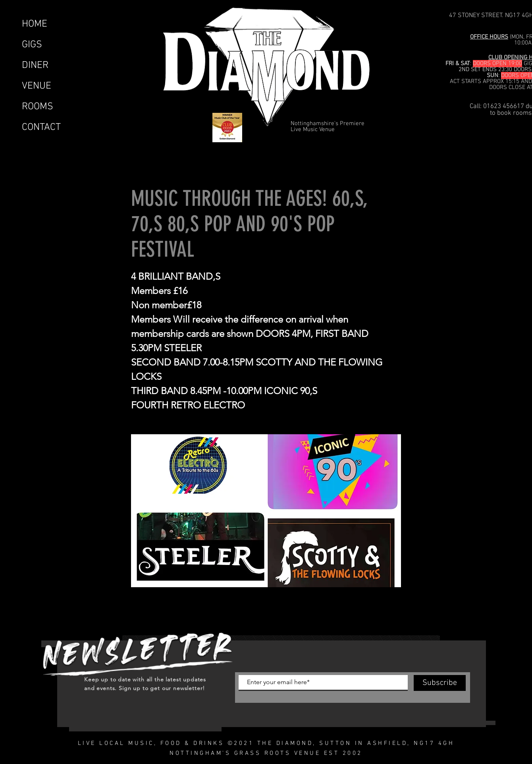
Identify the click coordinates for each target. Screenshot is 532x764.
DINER (35, 66)
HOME (35, 24)
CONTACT (41, 128)
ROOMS (38, 107)
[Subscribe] (440, 683)
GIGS (32, 45)
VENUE (37, 86)
